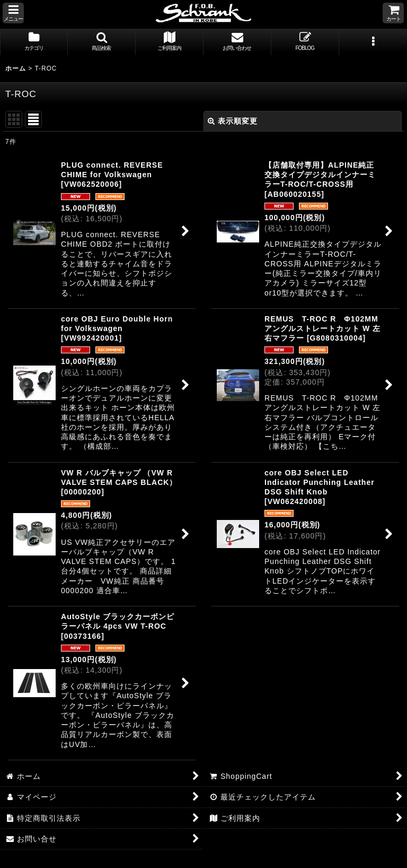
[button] (13, 13)
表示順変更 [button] (233, 121)
